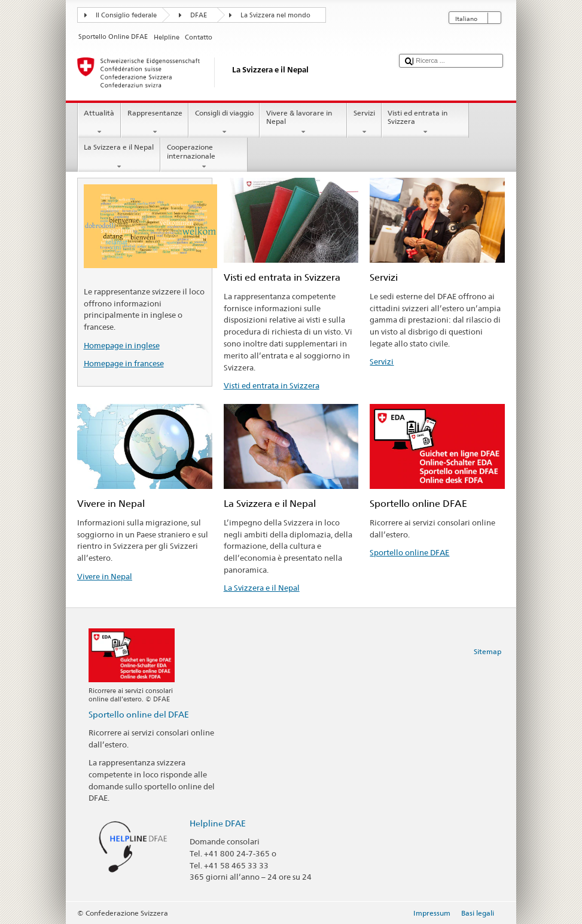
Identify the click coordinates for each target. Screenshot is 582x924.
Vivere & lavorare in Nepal (303, 123)
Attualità (99, 123)
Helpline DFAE (218, 823)
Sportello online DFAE (409, 552)
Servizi (364, 123)
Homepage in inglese (122, 345)
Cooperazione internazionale (204, 157)
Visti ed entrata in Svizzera (425, 123)
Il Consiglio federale (126, 15)
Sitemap (487, 651)
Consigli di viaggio (224, 123)
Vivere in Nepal (105, 576)
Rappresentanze (155, 123)
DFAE (199, 15)
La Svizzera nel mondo (275, 15)
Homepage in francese (124, 363)
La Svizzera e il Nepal (119, 157)
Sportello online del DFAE (139, 714)
